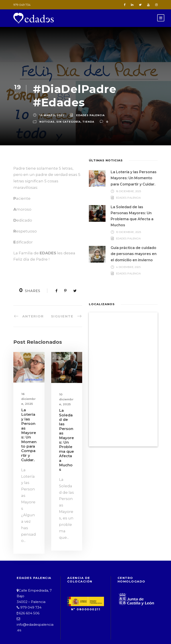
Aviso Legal (36, 628)
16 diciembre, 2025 (28, 383)
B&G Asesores (133, 633)
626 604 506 (28, 585)
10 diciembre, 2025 (66, 384)
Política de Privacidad (77, 628)
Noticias (46, 112)
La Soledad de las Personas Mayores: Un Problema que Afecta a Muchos (67, 417)
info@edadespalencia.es (35, 596)
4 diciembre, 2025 (128, 257)
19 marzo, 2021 (51, 106)
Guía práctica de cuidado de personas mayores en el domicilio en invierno (133, 245)
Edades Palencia (87, 106)
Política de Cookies (126, 628)
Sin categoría (66, 112)
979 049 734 (21, 5)
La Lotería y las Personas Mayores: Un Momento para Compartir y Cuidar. (134, 169)
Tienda (84, 112)
